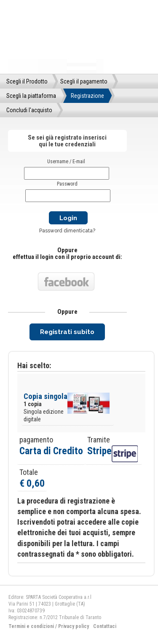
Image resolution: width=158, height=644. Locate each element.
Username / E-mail (66, 162)
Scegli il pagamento (84, 81)
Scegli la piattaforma (31, 96)
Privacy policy (74, 626)
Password (67, 184)
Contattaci (105, 626)
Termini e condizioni (31, 626)
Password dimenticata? (67, 231)
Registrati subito (67, 332)
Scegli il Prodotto (27, 81)
